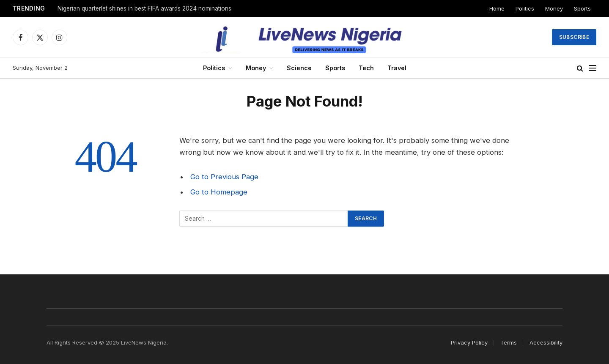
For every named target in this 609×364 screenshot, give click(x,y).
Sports (582, 8)
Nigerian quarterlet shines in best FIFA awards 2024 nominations (144, 8)
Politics (525, 8)
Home (497, 8)
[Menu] (593, 68)
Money (554, 8)
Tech (366, 68)
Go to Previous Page (224, 177)
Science (299, 68)
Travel (397, 68)
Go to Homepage (219, 192)
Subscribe (574, 37)
